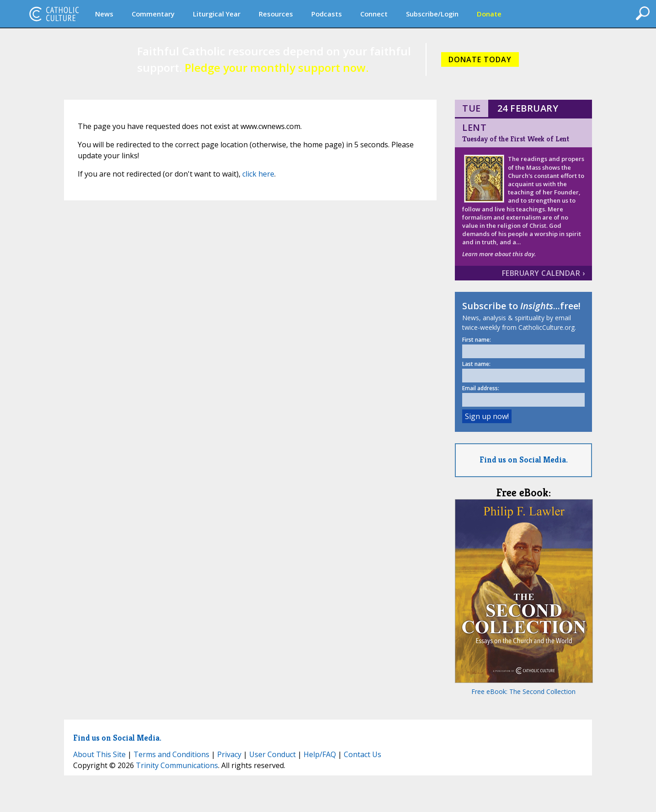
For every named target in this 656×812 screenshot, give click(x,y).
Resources (276, 14)
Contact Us (363, 754)
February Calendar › (544, 273)
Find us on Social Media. (524, 460)
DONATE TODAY (480, 59)
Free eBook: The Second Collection (523, 691)
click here (258, 174)
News (104, 14)
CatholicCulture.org (54, 14)
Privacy (229, 754)
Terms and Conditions (171, 754)
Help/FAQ (320, 754)
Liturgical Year (217, 14)
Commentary (153, 14)
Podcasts (327, 14)
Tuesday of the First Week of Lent (516, 139)
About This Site (99, 754)
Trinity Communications (177, 765)
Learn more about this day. (499, 254)
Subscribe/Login (432, 14)
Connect (374, 14)
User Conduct (272, 754)
